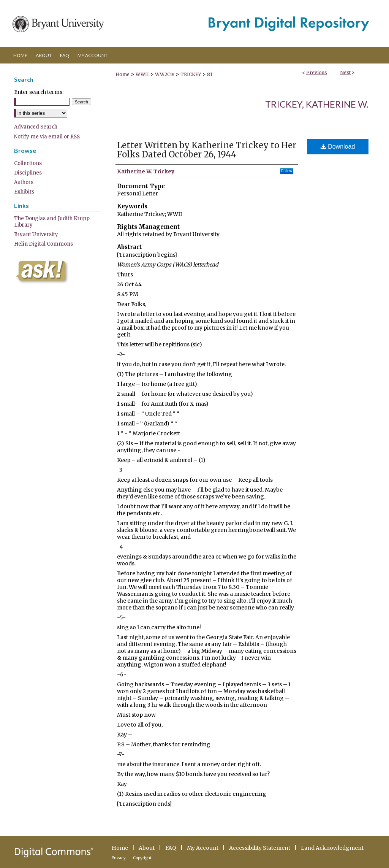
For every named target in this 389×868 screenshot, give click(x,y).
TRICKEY (191, 74)
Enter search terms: (39, 92)
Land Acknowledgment (332, 848)
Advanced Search (36, 127)
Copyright (142, 858)
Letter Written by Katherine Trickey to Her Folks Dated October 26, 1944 (207, 150)
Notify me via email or (47, 137)
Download (338, 147)
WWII (142, 74)
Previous (317, 72)
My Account (203, 848)
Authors (24, 182)
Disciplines (28, 173)
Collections (28, 163)
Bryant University (36, 234)
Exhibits (24, 192)
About (147, 848)
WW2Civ (165, 74)
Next (345, 72)
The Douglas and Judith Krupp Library (52, 222)
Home (123, 74)
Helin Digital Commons (43, 244)
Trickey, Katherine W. (317, 104)
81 (210, 74)
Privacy (119, 858)
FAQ (171, 848)
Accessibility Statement (260, 848)
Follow (287, 171)
